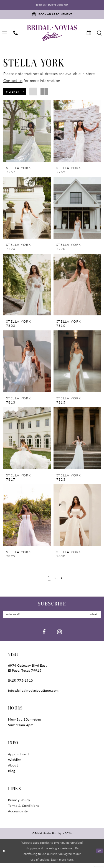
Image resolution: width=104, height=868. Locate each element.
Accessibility (18, 816)
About (13, 770)
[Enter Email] (52, 619)
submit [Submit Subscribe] (91, 619)
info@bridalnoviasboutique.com (33, 695)
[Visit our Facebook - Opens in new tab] (44, 636)
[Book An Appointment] (52, 16)
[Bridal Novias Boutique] (52, 36)
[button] (15, 95)
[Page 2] (56, 581)
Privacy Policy (19, 805)
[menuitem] (16, 37)
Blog (12, 776)
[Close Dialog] (5, 856)
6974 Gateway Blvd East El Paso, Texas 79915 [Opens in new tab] (27, 673)
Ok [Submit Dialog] (99, 855)
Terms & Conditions (24, 811)
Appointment (18, 759)
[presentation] (27, 134)
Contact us (13, 84)
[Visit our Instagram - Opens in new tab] (59, 636)
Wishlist (14, 765)
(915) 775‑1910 (21, 685)
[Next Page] (63, 581)
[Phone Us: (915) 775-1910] (16, 37)
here (70, 864)
